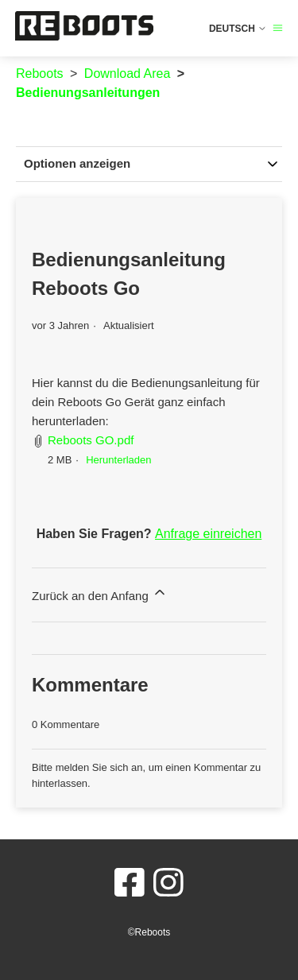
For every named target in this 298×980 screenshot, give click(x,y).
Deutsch (238, 29)
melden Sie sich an (99, 767)
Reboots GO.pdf (91, 440)
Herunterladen (118, 460)
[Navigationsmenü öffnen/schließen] (278, 28)
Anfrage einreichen (208, 534)
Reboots (40, 74)
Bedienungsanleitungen (88, 93)
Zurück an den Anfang (100, 593)
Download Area (128, 74)
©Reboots (149, 932)
